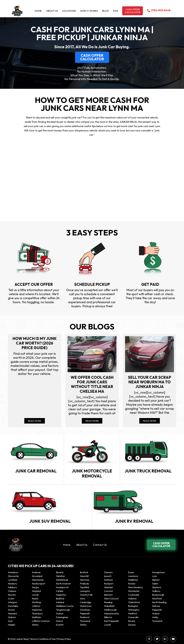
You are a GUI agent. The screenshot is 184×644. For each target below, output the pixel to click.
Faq (116, 11)
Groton (11, 610)
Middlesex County (65, 606)
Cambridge (86, 602)
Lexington (85, 591)
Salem (155, 584)
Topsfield (84, 587)
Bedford (60, 599)
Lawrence (133, 576)
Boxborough (158, 595)
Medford (132, 613)
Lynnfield (12, 580)
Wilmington (134, 610)
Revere (132, 621)
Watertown (86, 606)
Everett (60, 625)
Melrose (156, 606)
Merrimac (85, 580)
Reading (108, 602)
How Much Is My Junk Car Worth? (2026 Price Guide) (35, 343)
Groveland (37, 576)
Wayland (36, 591)
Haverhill (84, 576)
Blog (106, 11)
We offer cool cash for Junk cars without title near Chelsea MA (92, 384)
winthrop (37, 602)
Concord (108, 591)
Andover (36, 572)
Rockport (109, 584)
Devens (132, 625)
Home (38, 11)
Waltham (36, 617)
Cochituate (134, 595)
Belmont (108, 595)
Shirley (35, 625)
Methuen (108, 580)
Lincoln (35, 595)
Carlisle (60, 591)
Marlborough (110, 610)
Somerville (133, 617)
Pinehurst (85, 617)
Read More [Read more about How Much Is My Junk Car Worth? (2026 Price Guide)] (35, 421)
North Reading (159, 602)
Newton (12, 595)
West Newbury (135, 587)
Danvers (108, 572)
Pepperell (157, 610)
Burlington (133, 606)
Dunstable (13, 606)
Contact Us (100, 545)
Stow (83, 599)
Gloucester (13, 576)
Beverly (60, 572)
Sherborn (157, 587)
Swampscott (62, 587)
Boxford (84, 572)
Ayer (10, 621)
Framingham (62, 617)
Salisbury (12, 587)
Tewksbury (37, 613)
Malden (12, 625)
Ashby (155, 617)
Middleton (133, 580)
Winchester (134, 591)
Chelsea (12, 591)
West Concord (111, 599)
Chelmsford (134, 602)
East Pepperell (111, 621)
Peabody (84, 584)
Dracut (59, 621)
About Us (52, 11)
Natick (35, 599)
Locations (69, 11)
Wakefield (109, 606)
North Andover (63, 584)
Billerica (108, 617)
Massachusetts (111, 613)
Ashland (60, 602)
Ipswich (108, 576)
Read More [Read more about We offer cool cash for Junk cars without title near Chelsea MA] (92, 421)
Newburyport (39, 584)
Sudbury (156, 591)
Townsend (85, 621)
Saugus (36, 587)
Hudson (60, 613)
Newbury (12, 584)
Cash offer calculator (133, 11)
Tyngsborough (63, 610)
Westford (157, 599)
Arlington (13, 602)
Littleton (36, 606)
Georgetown (158, 572)
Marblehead (62, 580)
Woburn (12, 617)
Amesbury (13, 572)
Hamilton (60, 576)
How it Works (89, 11)
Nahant (156, 580)
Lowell (107, 625)
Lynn (154, 576)
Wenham (109, 587)
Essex (131, 572)
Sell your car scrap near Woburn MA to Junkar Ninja (149, 382)
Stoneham (85, 610)
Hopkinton (61, 595)
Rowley (132, 584)
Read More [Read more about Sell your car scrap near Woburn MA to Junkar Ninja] (150, 421)
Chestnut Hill (86, 595)
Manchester (38, 580)
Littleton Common (41, 621)
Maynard (12, 613)
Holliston (132, 599)
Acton (11, 599)
